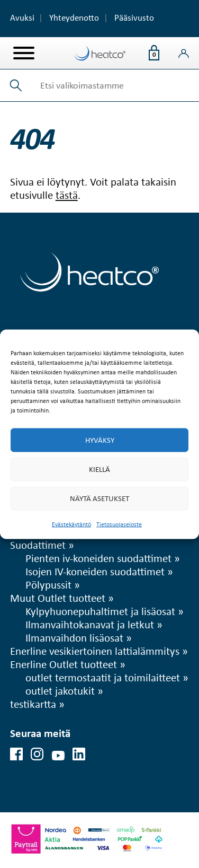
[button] (16, 85)
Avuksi (22, 17)
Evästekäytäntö (71, 524)
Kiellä (99, 469)
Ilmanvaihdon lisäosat (74, 637)
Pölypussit (48, 584)
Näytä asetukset (99, 498)
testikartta (33, 704)
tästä (67, 195)
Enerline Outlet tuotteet (64, 664)
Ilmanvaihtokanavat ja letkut (90, 624)
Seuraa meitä (40, 733)
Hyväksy (100, 440)
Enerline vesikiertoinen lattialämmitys (95, 651)
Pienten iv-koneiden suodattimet (98, 558)
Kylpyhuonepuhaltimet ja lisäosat (100, 611)
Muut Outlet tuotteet (58, 598)
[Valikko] (24, 53)
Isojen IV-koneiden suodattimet (95, 571)
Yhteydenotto (74, 17)
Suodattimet (38, 545)
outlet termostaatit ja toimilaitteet (103, 677)
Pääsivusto (134, 17)
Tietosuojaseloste (119, 524)
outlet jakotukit (60, 690)
